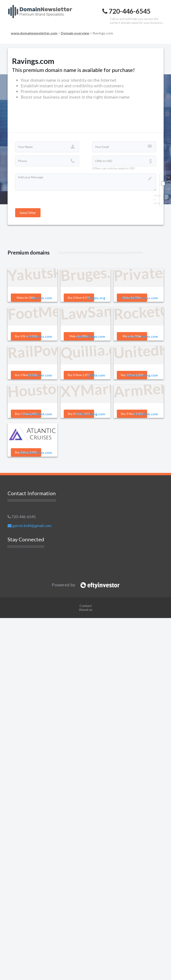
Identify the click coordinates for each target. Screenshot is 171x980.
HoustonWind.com (37, 414)
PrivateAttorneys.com (140, 298)
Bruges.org (96, 298)
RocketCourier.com (142, 336)
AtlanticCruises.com (36, 452)
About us (86, 609)
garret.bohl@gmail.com (29, 526)
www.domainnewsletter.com (34, 33)
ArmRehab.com (146, 414)
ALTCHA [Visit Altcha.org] (157, 204)
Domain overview (75, 33)
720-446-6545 (22, 517)
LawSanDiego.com (90, 336)
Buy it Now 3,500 (26, 375)
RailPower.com (40, 375)
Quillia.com (96, 375)
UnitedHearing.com (142, 375)
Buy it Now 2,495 (79, 375)
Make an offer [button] (26, 298)
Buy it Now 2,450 (132, 414)
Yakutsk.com (42, 298)
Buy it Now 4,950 (79, 298)
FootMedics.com (38, 336)
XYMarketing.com (90, 414)
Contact (86, 606)
